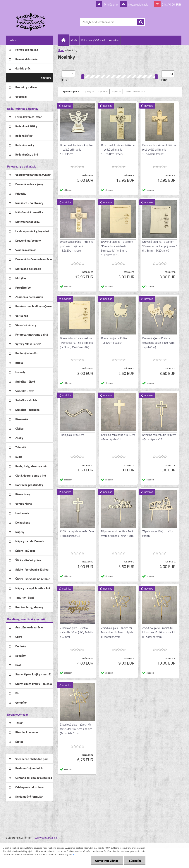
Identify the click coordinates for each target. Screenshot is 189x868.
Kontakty (114, 40)
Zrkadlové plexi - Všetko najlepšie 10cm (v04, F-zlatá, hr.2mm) (77, 632)
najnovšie (116, 91)
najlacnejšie (88, 91)
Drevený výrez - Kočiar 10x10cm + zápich (114, 340)
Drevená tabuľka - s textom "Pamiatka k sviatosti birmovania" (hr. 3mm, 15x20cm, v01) (117, 248)
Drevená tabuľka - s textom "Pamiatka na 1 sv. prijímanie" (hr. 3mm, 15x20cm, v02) (77, 343)
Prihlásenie (111, 4)
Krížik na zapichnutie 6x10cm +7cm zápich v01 (118, 437)
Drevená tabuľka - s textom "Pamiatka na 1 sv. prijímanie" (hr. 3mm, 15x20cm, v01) (159, 246)
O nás (74, 40)
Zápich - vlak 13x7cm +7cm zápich (158, 534)
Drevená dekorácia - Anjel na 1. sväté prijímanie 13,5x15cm (77, 150)
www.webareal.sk (46, 838)
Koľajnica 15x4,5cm (73, 435)
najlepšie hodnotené (136, 91)
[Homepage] (65, 40)
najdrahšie (103, 91)
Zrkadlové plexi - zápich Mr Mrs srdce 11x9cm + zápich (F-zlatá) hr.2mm (117, 632)
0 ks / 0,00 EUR (171, 4)
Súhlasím (135, 861)
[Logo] (31, 22)
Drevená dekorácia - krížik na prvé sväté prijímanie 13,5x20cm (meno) (159, 150)
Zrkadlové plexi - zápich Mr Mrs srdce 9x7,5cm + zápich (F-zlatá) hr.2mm (76, 729)
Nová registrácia (138, 4)
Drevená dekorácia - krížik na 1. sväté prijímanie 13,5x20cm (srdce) (118, 150)
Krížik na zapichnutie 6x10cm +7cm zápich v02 (159, 437)
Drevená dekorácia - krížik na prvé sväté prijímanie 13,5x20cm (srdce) (77, 246)
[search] (141, 22)
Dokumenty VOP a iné (93, 40)
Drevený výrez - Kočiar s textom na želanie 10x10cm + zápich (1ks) (159, 343)
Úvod (61, 50)
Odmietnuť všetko (107, 861)
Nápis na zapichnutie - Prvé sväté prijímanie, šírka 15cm (117, 534)
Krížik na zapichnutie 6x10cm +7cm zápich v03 (77, 534)
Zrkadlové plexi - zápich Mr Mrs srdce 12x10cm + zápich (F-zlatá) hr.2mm (159, 632)
